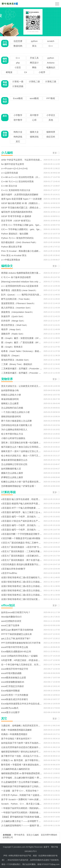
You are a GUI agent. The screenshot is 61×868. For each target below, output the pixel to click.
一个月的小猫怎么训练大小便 (15, 412)
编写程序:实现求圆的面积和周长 (17, 212)
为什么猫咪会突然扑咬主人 (14, 430)
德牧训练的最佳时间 (11, 416)
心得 (34, 120)
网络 (34, 67)
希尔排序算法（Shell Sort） (15, 325)
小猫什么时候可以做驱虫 (13, 438)
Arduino (51, 63)
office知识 (8, 605)
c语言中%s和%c (9, 573)
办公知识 (5, 100)
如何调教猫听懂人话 (11, 469)
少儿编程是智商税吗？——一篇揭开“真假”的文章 (25, 825)
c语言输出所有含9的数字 (13, 569)
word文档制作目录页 (11, 621)
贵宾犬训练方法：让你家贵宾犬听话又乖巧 (22, 386)
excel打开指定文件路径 (12, 686)
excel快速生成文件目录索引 (15, 699)
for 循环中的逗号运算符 (13, 164)
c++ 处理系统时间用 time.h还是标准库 (20, 286)
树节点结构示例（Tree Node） (16, 299)
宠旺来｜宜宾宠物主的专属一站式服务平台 (22, 443)
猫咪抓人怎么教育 (10, 403)
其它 (5, 116)
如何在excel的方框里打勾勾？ (16, 612)
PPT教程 (51, 98)
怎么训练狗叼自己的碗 (12, 408)
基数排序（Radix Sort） (13, 334)
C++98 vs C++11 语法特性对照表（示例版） (23, 177)
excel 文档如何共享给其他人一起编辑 (19, 656)
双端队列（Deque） (11, 355)
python (34, 41)
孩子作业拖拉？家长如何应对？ (16, 739)
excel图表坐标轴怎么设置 (14, 678)
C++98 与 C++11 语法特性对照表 (17, 181)
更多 (55, 153)
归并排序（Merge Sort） (13, 321)
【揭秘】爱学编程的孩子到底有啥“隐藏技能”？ (24, 817)
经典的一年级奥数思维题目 (14, 734)
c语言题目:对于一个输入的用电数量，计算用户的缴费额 (28, 508)
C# (25, 72)
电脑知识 (51, 67)
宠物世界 (5, 134)
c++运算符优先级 (10, 173)
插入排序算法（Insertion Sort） (16, 308)
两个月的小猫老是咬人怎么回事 (16, 421)
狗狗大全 (18, 132)
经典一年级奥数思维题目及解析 (16, 730)
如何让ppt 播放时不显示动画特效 (17, 630)
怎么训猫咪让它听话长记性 (14, 464)
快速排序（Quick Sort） (13, 316)
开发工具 (34, 58)
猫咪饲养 (51, 132)
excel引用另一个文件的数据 (15, 695)
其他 (51, 120)
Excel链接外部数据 (10, 691)
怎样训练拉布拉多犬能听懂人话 (16, 425)
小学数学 (18, 115)
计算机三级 (51, 81)
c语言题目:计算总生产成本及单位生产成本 (22, 521)
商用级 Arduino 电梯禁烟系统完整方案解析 (22, 273)
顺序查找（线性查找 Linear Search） (19, 290)
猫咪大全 (34, 132)
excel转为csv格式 (10, 708)
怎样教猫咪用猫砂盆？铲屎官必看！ (19, 486)
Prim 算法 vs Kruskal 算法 (14, 255)
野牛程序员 (19, 835)
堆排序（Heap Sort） (12, 329)
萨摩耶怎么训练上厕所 (12, 477)
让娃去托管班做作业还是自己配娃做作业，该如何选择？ (29, 747)
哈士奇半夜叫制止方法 (12, 434)
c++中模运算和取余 (11, 260)
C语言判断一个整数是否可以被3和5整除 (21, 538)
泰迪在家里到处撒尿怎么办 (14, 460)
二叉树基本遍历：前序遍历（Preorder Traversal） (26, 373)
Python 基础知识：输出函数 (15, 234)
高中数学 (34, 115)
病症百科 (51, 137)
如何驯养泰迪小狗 (10, 390)
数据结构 (18, 46)
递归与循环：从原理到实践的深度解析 (20, 195)
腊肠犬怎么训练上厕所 (12, 473)
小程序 (42, 72)
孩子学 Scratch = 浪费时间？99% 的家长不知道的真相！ (29, 799)
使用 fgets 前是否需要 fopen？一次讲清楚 (21, 199)
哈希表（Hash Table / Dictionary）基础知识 (22, 351)
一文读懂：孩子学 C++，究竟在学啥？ (20, 791)
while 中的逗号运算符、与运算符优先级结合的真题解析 (28, 160)
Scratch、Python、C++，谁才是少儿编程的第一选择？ (28, 804)
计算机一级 (18, 81)
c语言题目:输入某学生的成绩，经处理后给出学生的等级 (28, 499)
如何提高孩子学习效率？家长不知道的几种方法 (24, 743)
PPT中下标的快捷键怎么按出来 (16, 634)
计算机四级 (18, 86)
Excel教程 (18, 98)
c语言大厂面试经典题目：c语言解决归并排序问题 (25, 556)
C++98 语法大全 (9, 186)
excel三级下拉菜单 (10, 625)
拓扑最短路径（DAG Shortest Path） (19, 242)
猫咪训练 (34, 137)
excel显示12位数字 (10, 712)
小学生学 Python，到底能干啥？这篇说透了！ (23, 795)
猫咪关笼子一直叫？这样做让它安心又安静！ (23, 451)
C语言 (18, 67)
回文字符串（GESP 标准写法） (17, 221)
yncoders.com (19, 847)
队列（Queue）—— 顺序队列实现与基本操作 (23, 295)
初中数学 (18, 120)
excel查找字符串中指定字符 (15, 669)
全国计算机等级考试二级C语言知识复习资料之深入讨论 (28, 599)
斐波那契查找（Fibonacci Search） (18, 303)
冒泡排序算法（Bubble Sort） (16, 360)
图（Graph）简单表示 (12, 347)
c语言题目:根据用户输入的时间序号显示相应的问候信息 (28, 504)
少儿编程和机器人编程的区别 (15, 769)
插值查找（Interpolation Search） (18, 312)
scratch (51, 41)
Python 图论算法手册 (11, 247)
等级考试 (5, 84)
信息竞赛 (18, 41)
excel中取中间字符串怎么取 (15, 647)
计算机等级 (8, 492)
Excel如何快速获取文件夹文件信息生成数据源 (24, 704)
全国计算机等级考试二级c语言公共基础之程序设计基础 (28, 590)
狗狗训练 (18, 137)
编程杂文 (5, 60)
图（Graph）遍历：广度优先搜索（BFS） (22, 342)
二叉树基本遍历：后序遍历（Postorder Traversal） (26, 369)
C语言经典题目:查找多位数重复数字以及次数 (23, 564)
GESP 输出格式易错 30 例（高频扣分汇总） (23, 203)
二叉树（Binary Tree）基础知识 (17, 364)
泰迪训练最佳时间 (10, 399)
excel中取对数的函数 (11, 673)
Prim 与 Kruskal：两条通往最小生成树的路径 (23, 251)
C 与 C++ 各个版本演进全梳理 (16, 277)
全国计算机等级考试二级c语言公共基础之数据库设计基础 (29, 582)
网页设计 (34, 63)
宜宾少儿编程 (33, 835)
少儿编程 (5, 43)
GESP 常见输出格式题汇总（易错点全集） (22, 208)
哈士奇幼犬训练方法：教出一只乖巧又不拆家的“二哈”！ (28, 456)
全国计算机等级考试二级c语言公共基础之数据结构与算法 (29, 595)
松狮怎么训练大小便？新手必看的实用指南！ (23, 482)
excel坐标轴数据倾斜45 (13, 682)
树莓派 (9, 72)
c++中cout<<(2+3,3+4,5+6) (14, 168)
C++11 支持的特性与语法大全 (16, 190)
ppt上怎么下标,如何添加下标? (16, 638)
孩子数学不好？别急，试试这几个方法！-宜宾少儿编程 (28, 756)
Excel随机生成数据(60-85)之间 (16, 651)
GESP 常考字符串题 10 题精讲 (16, 216)
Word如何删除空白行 (11, 617)
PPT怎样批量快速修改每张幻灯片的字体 (21, 643)
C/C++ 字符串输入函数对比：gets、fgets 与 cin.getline (28, 229)
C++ (51, 46)
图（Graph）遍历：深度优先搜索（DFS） (22, 338)
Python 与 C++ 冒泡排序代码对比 (17, 238)
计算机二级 (34, 81)
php (18, 63)
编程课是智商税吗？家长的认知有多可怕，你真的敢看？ (29, 752)
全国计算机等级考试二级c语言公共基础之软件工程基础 (28, 586)
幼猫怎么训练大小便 (11, 395)
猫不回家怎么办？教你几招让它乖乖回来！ (22, 447)
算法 (34, 46)
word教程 (34, 98)
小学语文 (51, 115)
